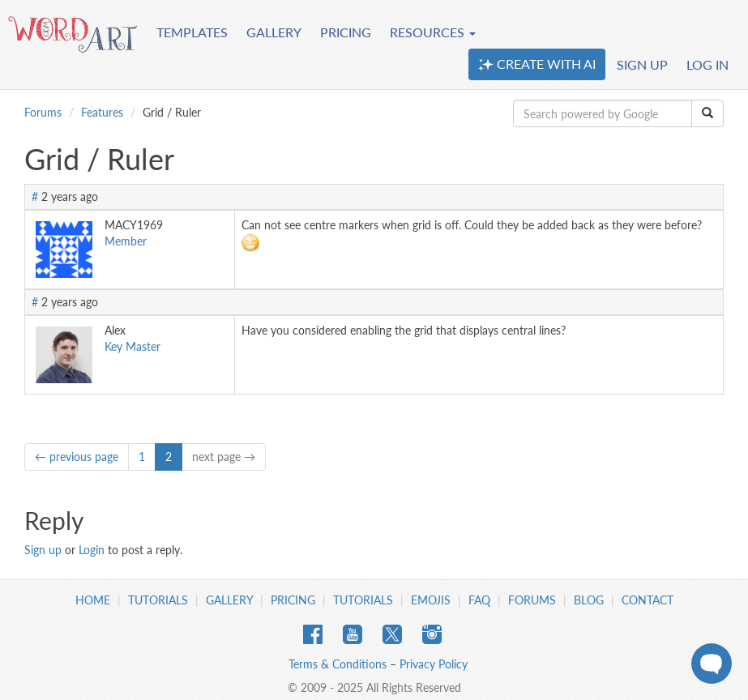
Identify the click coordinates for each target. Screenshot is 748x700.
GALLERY (274, 32)
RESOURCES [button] (433, 32)
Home (93, 600)
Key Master (133, 346)
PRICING (346, 32)
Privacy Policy (434, 664)
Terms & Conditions (338, 664)
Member (126, 241)
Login (92, 550)
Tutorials (158, 600)
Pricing (293, 600)
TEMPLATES (192, 32)
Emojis (431, 600)
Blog (589, 600)
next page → (224, 457)
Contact (648, 600)
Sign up (43, 550)
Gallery (229, 600)
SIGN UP (642, 64)
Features (102, 112)
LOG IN (707, 64)
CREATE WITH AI (537, 64)
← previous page (77, 457)
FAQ (479, 600)
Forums (43, 112)
